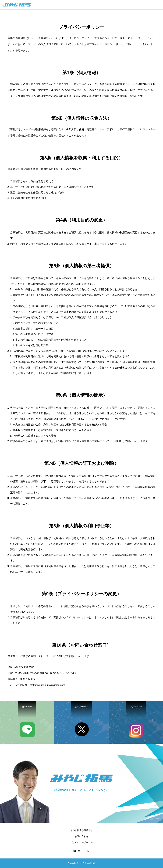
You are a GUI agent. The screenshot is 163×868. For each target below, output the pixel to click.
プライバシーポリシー (81, 842)
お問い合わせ (81, 836)
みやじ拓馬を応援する (81, 830)
